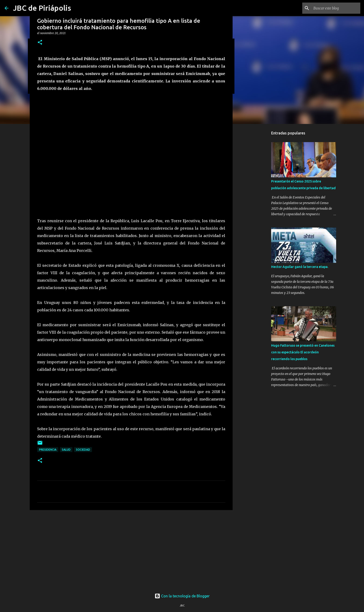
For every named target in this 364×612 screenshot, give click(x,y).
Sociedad (83, 450)
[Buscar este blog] (336, 8)
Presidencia (48, 450)
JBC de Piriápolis (42, 8)
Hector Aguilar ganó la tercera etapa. (300, 267)
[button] (40, 43)
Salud (66, 450)
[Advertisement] (131, 550)
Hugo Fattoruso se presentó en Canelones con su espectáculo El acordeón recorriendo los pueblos (303, 352)
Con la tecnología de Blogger (182, 596)
